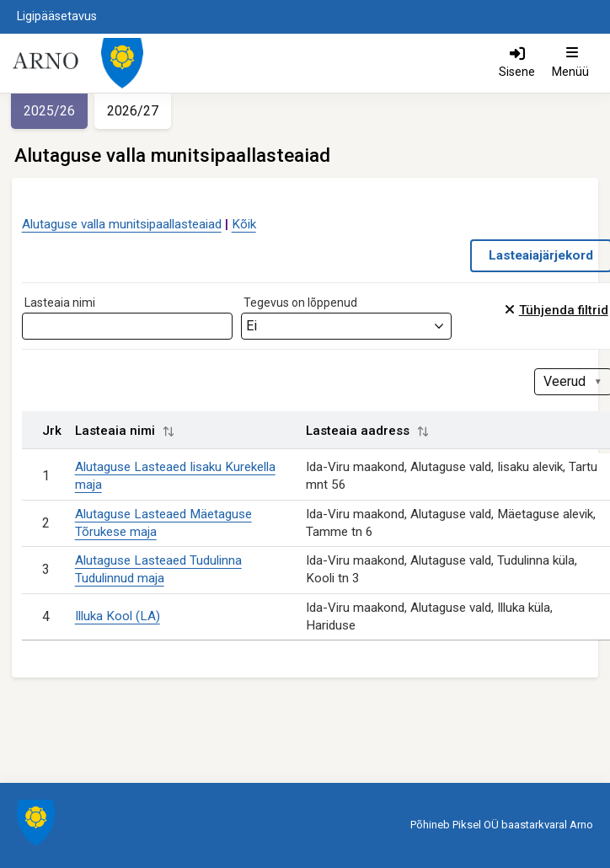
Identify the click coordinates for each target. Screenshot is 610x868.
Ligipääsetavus (57, 16)
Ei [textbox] (251, 326)
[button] (169, 431)
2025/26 (49, 111)
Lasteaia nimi (60, 303)
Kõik (244, 224)
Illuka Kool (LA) (118, 616)
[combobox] (346, 326)
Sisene (517, 72)
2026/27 (133, 111)
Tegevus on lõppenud (300, 303)
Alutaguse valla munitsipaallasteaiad (122, 224)
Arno (581, 825)
